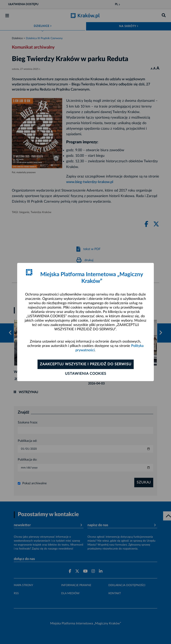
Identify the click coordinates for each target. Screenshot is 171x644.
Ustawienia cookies (86, 374)
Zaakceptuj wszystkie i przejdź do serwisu (86, 364)
